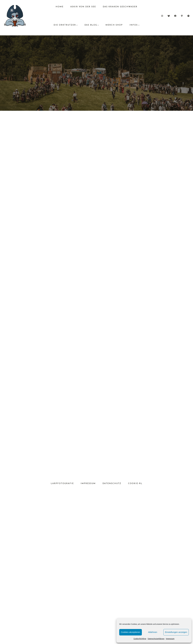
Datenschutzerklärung (156, 639)
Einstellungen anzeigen (176, 632)
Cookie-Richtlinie (140, 639)
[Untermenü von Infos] (139, 25)
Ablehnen (153, 632)
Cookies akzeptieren (131, 632)
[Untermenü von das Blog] (98, 25)
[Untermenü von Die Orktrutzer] (77, 25)
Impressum (170, 639)
